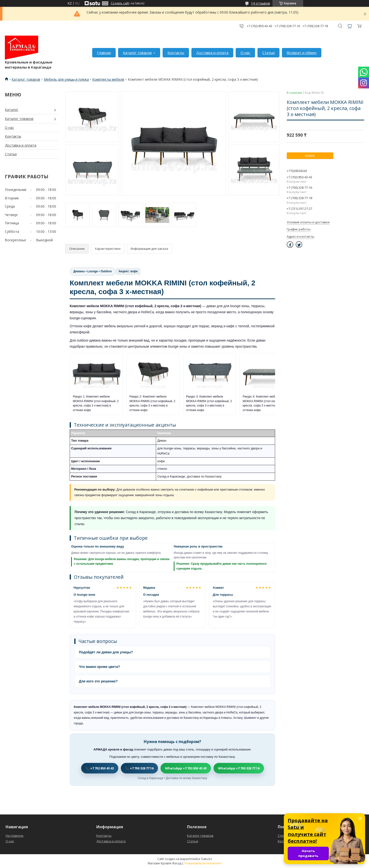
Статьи (268, 53)
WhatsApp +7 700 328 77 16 (239, 768)
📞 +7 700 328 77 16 (139, 768)
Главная (104, 53)
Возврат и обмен (302, 53)
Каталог (12, 110)
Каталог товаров (137, 53)
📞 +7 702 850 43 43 (100, 768)
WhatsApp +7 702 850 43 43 (186, 768)
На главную (15, 836)
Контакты (176, 53)
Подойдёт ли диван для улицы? (106, 652)
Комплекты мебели (108, 79)
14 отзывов (260, 3)
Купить (310, 156)
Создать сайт (120, 3)
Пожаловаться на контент (203, 863)
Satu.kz (207, 859)
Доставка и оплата (212, 53)
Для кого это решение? (98, 681)
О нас (245, 53)
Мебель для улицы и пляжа (66, 79)
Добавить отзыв (350, 26)
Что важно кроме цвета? (99, 667)
